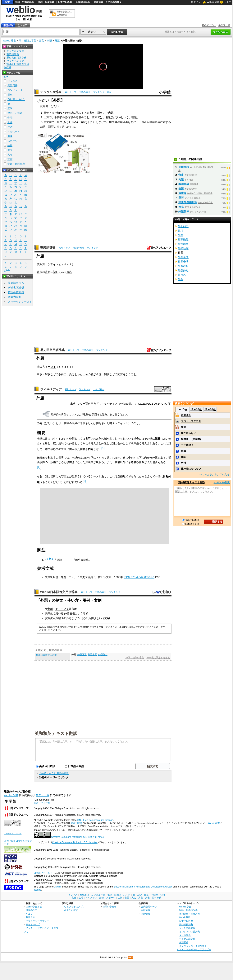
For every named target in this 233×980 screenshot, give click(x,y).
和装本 (52, 458)
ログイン (196, 2)
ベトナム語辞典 (187, 939)
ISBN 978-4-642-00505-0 (139, 577)
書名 (92, 113)
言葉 (42, 41)
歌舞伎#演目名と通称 (95, 414)
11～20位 (196, 409)
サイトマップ (33, 924)
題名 (100, 113)
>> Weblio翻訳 (222, 482)
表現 (49, 41)
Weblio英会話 (16, 288)
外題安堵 (183, 262)
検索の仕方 (32, 910)
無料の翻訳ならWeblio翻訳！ (64, 13)
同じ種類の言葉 (27, 41)
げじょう (92, 122)
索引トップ (71, 92)
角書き (92, 618)
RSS (131, 958)
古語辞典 (98, 2)
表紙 (71, 113)
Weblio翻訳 (185, 917)
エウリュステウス (191, 421)
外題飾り (103, 654)
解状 (83, 122)
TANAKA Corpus (13, 834)
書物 (46, 113)
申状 (40, 374)
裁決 (43, 127)
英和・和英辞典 (46, 2)
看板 (86, 613)
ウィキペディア (51, 389)
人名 (10, 155)
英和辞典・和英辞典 (190, 914)
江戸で (96, 117)
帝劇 (50, 609)
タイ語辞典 (185, 935)
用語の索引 (85, 92)
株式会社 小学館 (42, 803)
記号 (7, 271)
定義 (184, 451)
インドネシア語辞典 (190, 932)
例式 (181, 207)
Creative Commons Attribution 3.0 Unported (75, 842)
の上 (107, 122)
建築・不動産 (15, 113)
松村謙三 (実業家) (191, 439)
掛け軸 (56, 113)
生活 (10, 127)
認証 (51, 127)
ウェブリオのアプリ (75, 907)
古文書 (48, 122)
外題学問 (92, 654)
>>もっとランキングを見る (214, 475)
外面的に (183, 226)
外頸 (180, 235)
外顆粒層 (183, 248)
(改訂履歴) (76, 823)
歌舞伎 (58, 117)
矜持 (184, 463)
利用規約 (30, 917)
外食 (180, 279)
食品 (10, 150)
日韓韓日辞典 (83, 2)
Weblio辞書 (214, 823)
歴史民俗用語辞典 (53, 350)
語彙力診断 (15, 297)
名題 (108, 117)
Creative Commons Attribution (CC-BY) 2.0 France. (78, 837)
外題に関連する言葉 (46, 655)
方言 (10, 159)
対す (166, 122)
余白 (61, 374)
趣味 (10, 136)
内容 (158, 122)
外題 (57, 41)
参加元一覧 (224, 25)
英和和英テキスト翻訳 (56, 733)
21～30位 (210, 409)
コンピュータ (15, 90)
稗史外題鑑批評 (188, 202)
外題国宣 (82, 654)
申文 (60, 122)
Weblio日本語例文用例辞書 (59, 592)
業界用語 (12, 86)
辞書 (7, 2)
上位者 (143, 122)
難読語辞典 (48, 248)
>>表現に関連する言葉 (158, 658)
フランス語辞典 (187, 928)
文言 (120, 374)
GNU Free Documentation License (95, 820)
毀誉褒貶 (186, 415)
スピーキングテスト (20, 302)
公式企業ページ (149, 907)
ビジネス (12, 81)
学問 (10, 118)
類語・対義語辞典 (25, 2)
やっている (62, 609)
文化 (10, 122)
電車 (10, 95)
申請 (152, 122)
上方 (46, 117)
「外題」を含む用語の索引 (54, 773)
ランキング (99, 92)
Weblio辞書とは (34, 907)
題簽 (181, 198)
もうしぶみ (70, 122)
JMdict (58, 887)
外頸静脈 (183, 244)
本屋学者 (184, 184)
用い (58, 613)
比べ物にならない (191, 469)
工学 (10, 109)
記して (80, 113)
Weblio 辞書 (213, 2)
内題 (111, 113)
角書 (181, 175)
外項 (180, 231)
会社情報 (145, 910)
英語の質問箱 (16, 292)
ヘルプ (227, 2)
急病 (184, 427)
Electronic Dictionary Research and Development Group (143, 887)
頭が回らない (189, 433)
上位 (85, 374)
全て (6, 77)
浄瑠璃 (69, 117)
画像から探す (71, 910)
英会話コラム (16, 283)
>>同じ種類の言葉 (135, 658)
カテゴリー (99, 389)
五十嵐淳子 (187, 445)
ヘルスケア (14, 132)
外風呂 (182, 275)
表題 (181, 189)
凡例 (109, 92)
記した (66, 127)
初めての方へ (209, 25)
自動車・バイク (16, 99)
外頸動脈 (183, 240)
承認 (99, 374)
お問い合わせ (109, 907)
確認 (184, 457)
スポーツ (12, 141)
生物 (10, 145)
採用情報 (145, 914)
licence (37, 890)
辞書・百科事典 (16, 164)
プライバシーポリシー (37, 921)
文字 (107, 618)
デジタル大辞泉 (51, 92)
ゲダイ (52, 264)
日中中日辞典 (65, 2)
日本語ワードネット (44, 873)
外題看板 (70, 613)
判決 (107, 374)
